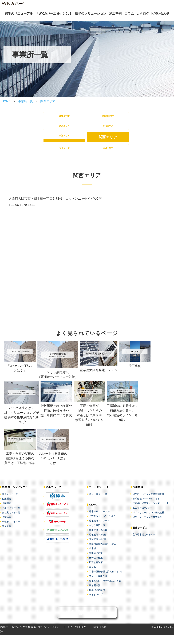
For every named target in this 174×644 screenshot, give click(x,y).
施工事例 (115, 14)
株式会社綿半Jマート (143, 517)
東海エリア (64, 143)
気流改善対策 (96, 571)
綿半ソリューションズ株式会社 (148, 521)
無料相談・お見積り (87, 621)
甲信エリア (108, 130)
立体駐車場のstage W (144, 543)
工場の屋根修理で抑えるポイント (106, 580)
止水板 (92, 557)
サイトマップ (96, 603)
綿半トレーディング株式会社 (147, 526)
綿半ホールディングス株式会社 (148, 503)
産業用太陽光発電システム (103, 553)
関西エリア (48, 101)
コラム (129, 14)
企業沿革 (7, 526)
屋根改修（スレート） (100, 529)
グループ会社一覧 (11, 517)
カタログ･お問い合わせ (153, 14)
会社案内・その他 (11, 521)
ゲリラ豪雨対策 (97, 534)
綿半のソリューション (91, 14)
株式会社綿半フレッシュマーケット (151, 512)
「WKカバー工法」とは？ (54, 14)
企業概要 (7, 512)
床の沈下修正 (96, 566)
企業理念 (7, 507)
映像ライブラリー (11, 530)
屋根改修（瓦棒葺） (99, 539)
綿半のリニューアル (19, 14)
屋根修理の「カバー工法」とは (105, 590)
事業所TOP (64, 118)
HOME (6, 101)
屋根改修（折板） (98, 543)
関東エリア (64, 130)
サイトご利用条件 (77, 636)
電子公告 (7, 535)
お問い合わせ (99, 636)
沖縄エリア (108, 156)
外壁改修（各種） (98, 548)
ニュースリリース (98, 503)
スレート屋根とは (98, 585)
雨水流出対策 (96, 562)
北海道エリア (108, 118)
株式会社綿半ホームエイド (146, 507)
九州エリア (64, 156)
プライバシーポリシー (50, 636)
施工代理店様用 (97, 599)
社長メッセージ (10, 503)
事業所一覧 (25, 101)
